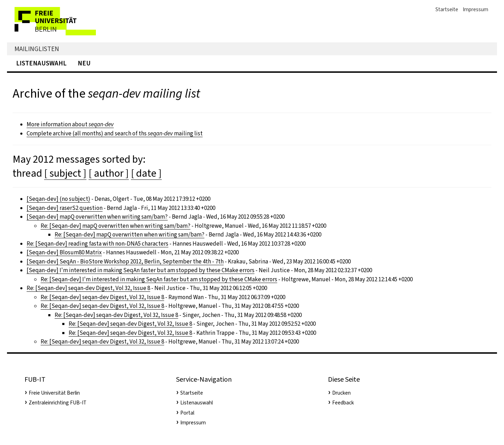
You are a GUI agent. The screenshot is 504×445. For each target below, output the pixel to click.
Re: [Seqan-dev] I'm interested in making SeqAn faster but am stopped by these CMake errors (159, 279)
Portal (187, 413)
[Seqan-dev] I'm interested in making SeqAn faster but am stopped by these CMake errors (141, 270)
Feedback (343, 403)
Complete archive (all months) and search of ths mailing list (115, 133)
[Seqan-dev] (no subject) (58, 199)
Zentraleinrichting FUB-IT (58, 403)
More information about (70, 124)
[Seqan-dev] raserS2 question (65, 208)
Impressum (475, 9)
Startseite (447, 9)
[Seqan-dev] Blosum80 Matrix (64, 252)
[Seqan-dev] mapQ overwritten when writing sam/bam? (97, 217)
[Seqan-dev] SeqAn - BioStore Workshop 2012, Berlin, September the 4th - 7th (125, 262)
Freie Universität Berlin (54, 393)
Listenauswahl (41, 63)
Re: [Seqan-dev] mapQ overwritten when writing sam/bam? (115, 226)
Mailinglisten (37, 49)
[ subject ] (65, 173)
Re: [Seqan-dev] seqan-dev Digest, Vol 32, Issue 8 (88, 288)
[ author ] (109, 173)
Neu (84, 63)
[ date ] (146, 173)
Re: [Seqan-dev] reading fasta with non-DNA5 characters (97, 244)
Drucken (341, 393)
